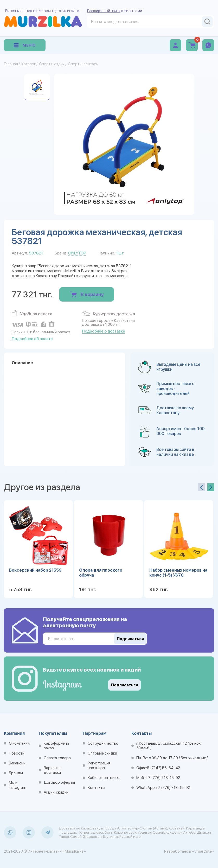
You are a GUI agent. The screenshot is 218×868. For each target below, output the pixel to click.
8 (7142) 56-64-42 (163, 768)
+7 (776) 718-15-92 (163, 778)
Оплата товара (57, 758)
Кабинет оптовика (104, 778)
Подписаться (125, 685)
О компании (19, 743)
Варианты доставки (53, 770)
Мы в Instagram (18, 785)
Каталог (28, 64)
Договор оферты (59, 782)
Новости (17, 753)
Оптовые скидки (102, 753)
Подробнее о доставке (104, 331)
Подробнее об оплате (32, 339)
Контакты (96, 788)
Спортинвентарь (83, 64)
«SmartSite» (203, 851)
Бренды (16, 773)
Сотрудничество (103, 743)
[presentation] (201, 487)
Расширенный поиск (104, 11)
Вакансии (17, 763)
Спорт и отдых (52, 64)
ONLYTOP (77, 253)
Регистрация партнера (99, 765)
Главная (11, 64)
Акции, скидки (56, 792)
